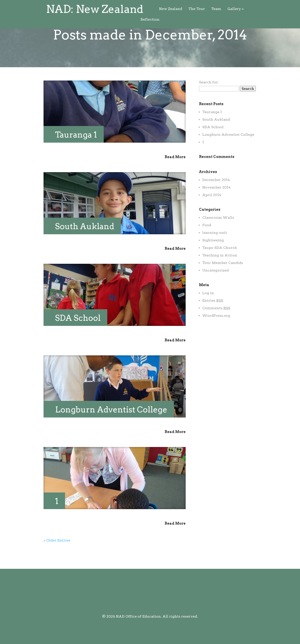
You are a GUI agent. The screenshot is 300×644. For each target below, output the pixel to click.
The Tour (133, 9)
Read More (175, 175)
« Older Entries (57, 558)
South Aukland (85, 244)
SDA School (78, 336)
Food (207, 243)
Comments (216, 326)
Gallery (172, 9)
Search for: (209, 100)
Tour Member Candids (223, 281)
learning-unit (215, 250)
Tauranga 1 (76, 152)
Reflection (196, 9)
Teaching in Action (220, 273)
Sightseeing (213, 258)
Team (152, 9)
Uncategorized (216, 288)
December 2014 (216, 198)
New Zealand (107, 9)
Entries (213, 318)
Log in (208, 311)
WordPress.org (216, 333)
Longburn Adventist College (111, 427)
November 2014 (216, 205)
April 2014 (212, 213)
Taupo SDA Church (220, 265)
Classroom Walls (218, 235)
